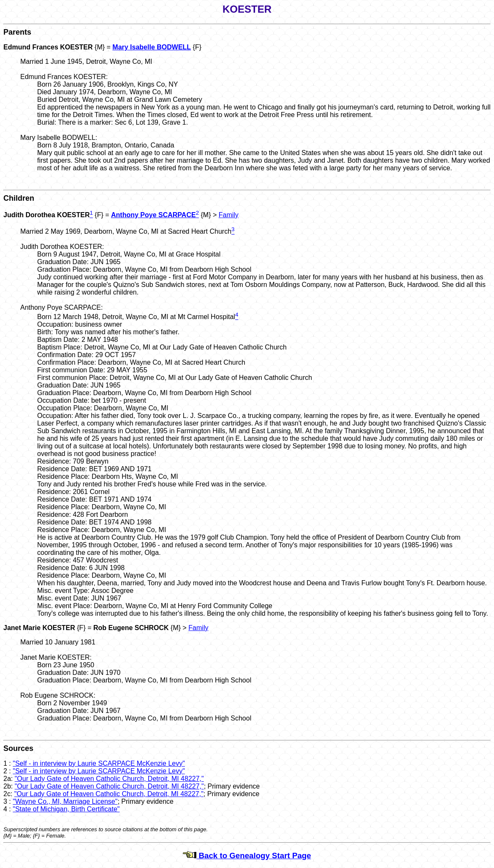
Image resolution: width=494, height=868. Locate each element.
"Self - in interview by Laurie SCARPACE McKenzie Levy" (99, 763)
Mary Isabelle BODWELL (152, 47)
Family (229, 215)
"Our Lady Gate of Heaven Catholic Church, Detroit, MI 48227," (109, 779)
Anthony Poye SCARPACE (153, 215)
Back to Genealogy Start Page (247, 856)
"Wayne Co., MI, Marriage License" (65, 801)
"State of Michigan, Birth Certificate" (66, 809)
